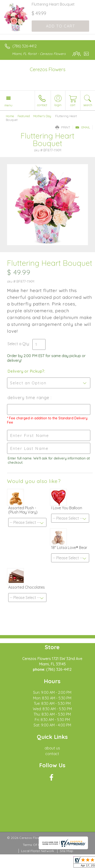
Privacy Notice (61, 845)
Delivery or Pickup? (26, 371)
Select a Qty (18, 344)
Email (83, 127)
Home (10, 116)
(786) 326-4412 (25, 46)
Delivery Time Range (29, 398)
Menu (8, 105)
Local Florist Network (38, 851)
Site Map (66, 851)
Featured (24, 116)
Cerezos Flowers (48, 69)
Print (63, 127)
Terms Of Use (33, 845)
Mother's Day (42, 116)
